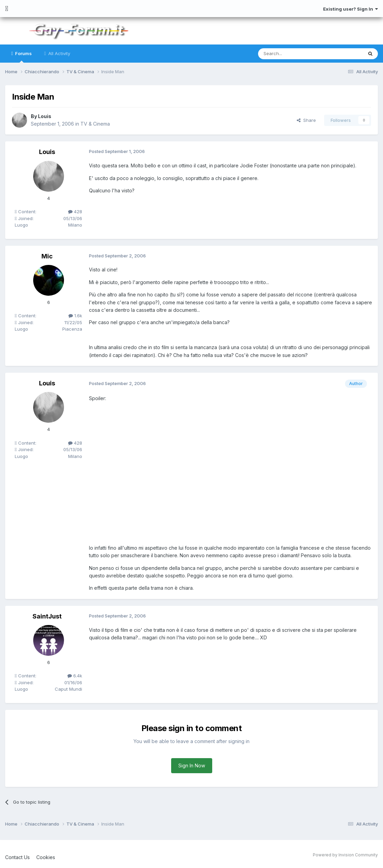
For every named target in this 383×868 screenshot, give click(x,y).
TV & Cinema (95, 124)
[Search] (293, 54)
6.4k (75, 676)
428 (75, 212)
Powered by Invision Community (345, 855)
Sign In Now (192, 765)
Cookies (46, 857)
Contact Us (17, 857)
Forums (23, 57)
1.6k (75, 316)
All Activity (59, 53)
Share (306, 120)
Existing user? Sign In (350, 9)
